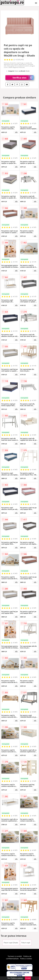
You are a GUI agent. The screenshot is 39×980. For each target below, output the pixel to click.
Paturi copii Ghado (11, 943)
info (16, 132)
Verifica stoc (23, 78)
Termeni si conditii (15, 956)
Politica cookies (26, 959)
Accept (28, 978)
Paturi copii (26, 943)
